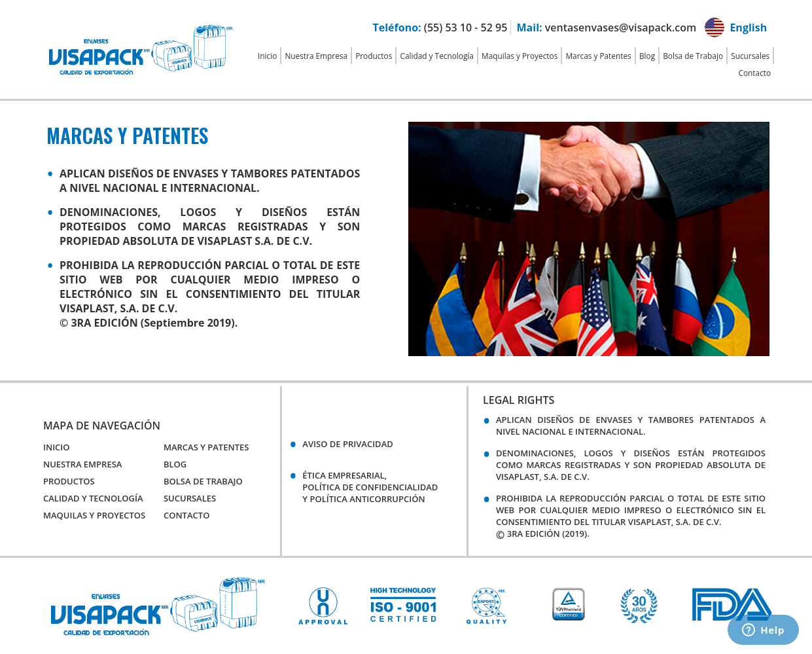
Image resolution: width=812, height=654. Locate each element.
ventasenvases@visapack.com (621, 27)
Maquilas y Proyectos (520, 56)
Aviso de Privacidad (347, 444)
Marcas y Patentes (598, 56)
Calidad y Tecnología (437, 56)
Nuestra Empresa (316, 56)
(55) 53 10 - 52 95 (466, 27)
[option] (323, 606)
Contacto (755, 73)
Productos (374, 56)
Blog (647, 56)
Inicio (267, 56)
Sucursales (750, 56)
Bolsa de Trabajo (693, 56)
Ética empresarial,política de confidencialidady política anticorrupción (370, 487)
